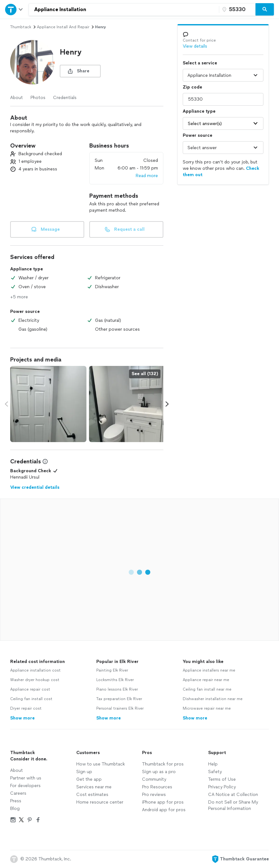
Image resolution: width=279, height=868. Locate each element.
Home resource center (100, 802)
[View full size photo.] (48, 404)
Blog (15, 808)
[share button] (80, 71)
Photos (38, 98)
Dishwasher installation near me (213, 699)
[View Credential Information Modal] (44, 461)
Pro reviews (154, 795)
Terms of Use (222, 779)
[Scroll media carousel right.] (167, 404)
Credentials (65, 98)
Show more (22, 718)
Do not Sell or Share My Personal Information (233, 805)
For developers (25, 786)
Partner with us (26, 778)
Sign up (84, 772)
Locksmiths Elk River (115, 680)
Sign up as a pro (159, 772)
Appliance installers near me (209, 670)
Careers (18, 793)
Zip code (192, 87)
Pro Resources (157, 787)
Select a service (200, 63)
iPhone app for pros (163, 802)
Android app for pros (164, 810)
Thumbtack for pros (163, 764)
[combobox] (124, 10)
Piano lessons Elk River (117, 689)
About (17, 98)
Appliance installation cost (35, 670)
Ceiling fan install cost (31, 699)
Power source (197, 135)
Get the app (89, 779)
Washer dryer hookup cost (35, 680)
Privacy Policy (222, 787)
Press (16, 801)
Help (213, 764)
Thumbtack (21, 27)
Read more (147, 176)
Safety (215, 772)
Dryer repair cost (26, 708)
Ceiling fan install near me (207, 689)
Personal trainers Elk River (120, 708)
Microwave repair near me (207, 708)
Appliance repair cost (30, 689)
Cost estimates (92, 795)
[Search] (265, 10)
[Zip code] (236, 10)
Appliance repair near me (206, 680)
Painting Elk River (112, 670)
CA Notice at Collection (233, 795)
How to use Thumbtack (101, 764)
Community (154, 779)
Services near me (94, 787)
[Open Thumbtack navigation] (14, 9)
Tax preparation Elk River (119, 699)
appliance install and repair (63, 27)
